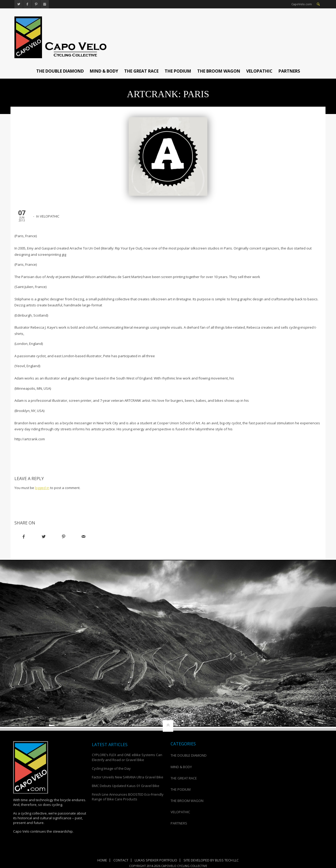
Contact (121, 860)
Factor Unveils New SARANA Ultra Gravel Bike (128, 777)
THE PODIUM (178, 71)
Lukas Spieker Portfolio (156, 860)
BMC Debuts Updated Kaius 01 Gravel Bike (126, 786)
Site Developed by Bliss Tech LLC (211, 860)
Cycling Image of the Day (111, 768)
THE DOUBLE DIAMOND (60, 71)
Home (102, 860)
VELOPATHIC (259, 71)
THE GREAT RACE (141, 71)
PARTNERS (289, 71)
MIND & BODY (104, 71)
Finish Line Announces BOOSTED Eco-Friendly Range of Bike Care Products (128, 797)
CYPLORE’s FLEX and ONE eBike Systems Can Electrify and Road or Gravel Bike (127, 757)
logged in (42, 488)
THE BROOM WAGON (219, 71)
